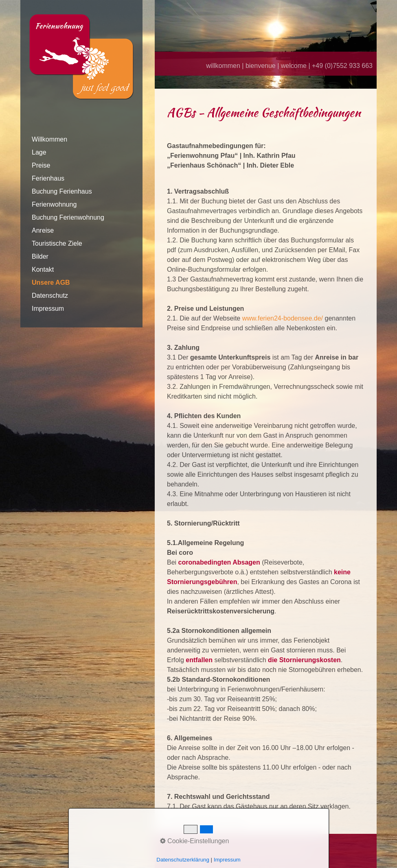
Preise (41, 165)
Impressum (48, 309)
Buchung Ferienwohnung (68, 217)
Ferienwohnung (54, 204)
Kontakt (43, 269)
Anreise (43, 230)
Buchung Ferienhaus (62, 191)
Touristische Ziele (57, 243)
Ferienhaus (48, 178)
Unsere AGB (51, 282)
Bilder (40, 256)
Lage (39, 152)
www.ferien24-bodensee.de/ (283, 318)
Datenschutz (50, 296)
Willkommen (49, 139)
